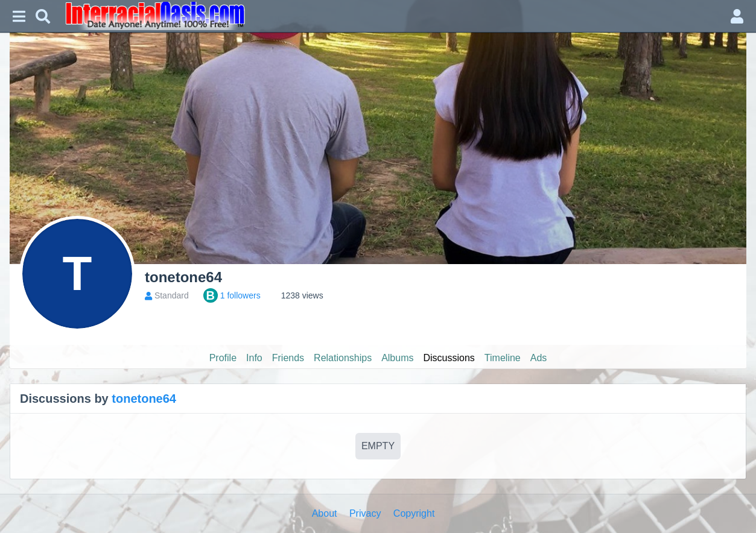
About (325, 513)
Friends (288, 358)
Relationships (343, 358)
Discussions (449, 358)
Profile (223, 358)
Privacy (365, 513)
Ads (539, 358)
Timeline (503, 358)
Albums (397, 358)
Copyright (414, 513)
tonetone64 (144, 399)
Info (254, 358)
